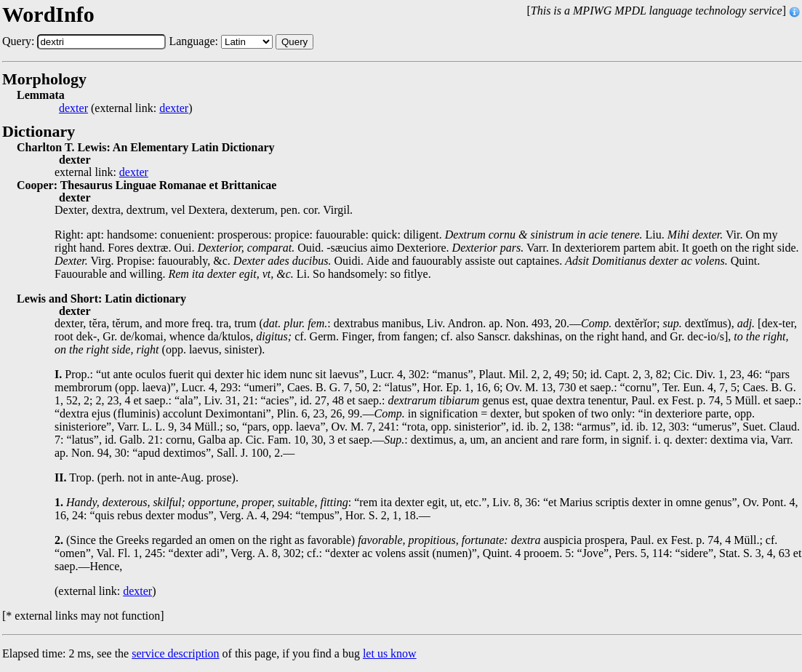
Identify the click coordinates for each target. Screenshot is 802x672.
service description (175, 653)
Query (294, 42)
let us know (390, 653)
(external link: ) (125, 108)
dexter (73, 108)
